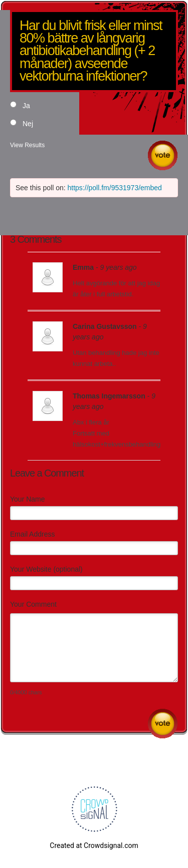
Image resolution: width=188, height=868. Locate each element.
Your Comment (33, 604)
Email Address (32, 534)
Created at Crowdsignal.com (94, 845)
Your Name (28, 499)
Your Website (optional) (46, 569)
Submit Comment (163, 724)
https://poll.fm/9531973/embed (115, 188)
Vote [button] (163, 155)
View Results (27, 145)
